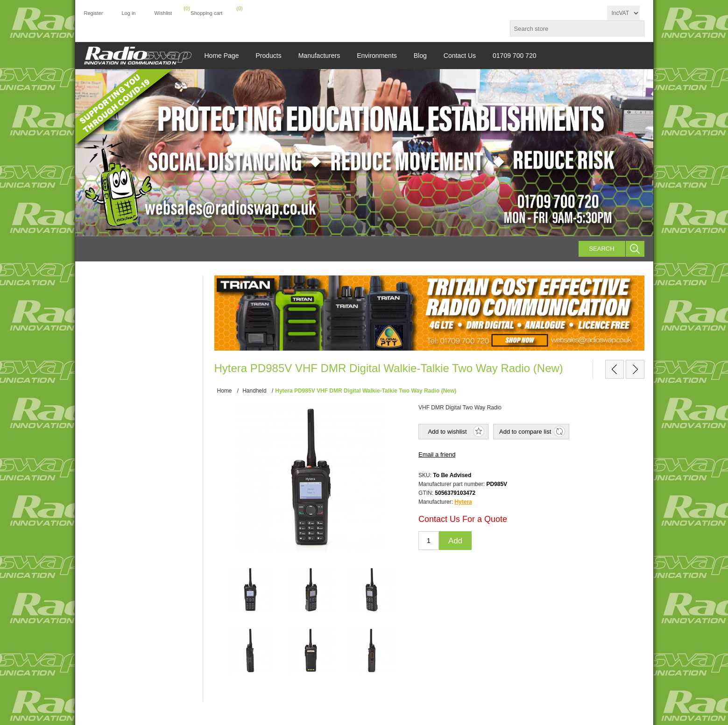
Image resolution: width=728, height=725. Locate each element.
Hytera (463, 502)
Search (601, 249)
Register (94, 13)
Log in (128, 13)
